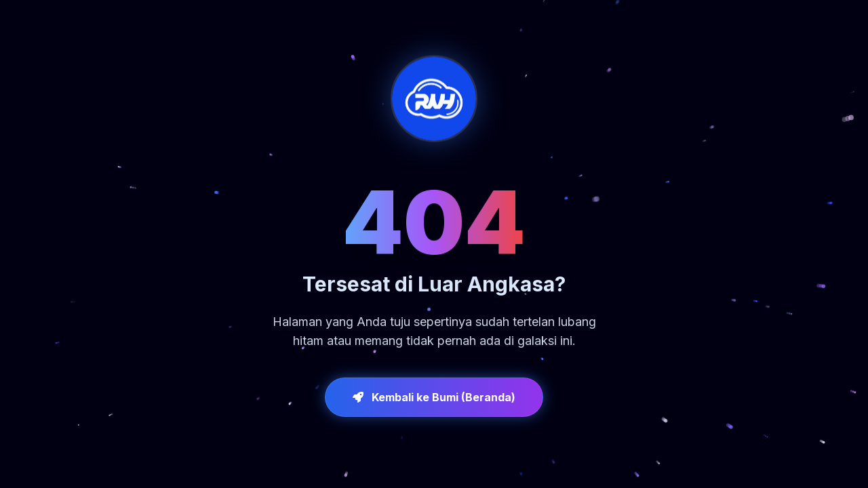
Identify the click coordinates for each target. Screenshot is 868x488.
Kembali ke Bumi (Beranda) (434, 397)
